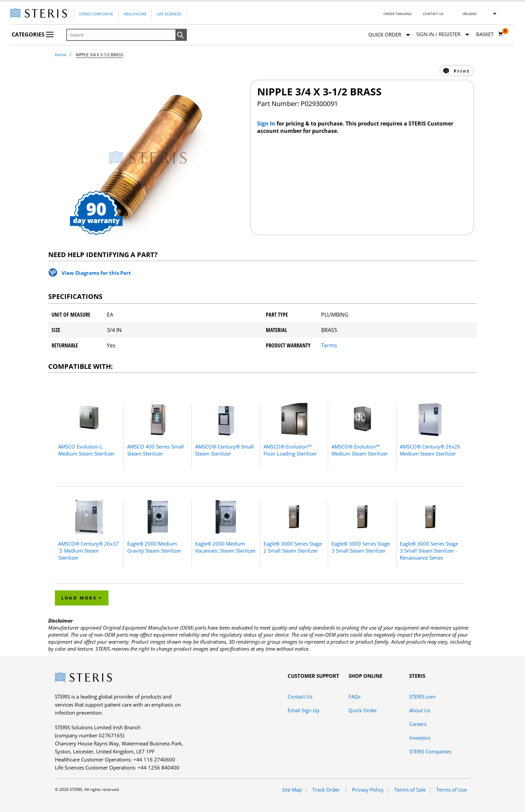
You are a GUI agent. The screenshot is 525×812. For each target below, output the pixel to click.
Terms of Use (452, 790)
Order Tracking (397, 14)
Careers (418, 724)
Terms (329, 345)
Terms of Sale (410, 790)
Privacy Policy (368, 790)
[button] (181, 35)
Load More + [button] (82, 598)
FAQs (355, 697)
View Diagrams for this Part (96, 273)
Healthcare (135, 14)
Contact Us (433, 14)
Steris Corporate (96, 14)
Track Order (327, 790)
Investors (420, 738)
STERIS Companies (430, 751)
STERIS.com (422, 697)
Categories (33, 34)
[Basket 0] (490, 34)
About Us (420, 710)
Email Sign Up (304, 710)
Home (61, 55)
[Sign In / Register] (443, 34)
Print (461, 71)
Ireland (470, 14)
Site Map (292, 790)
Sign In (267, 124)
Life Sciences (169, 14)
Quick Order (389, 35)
